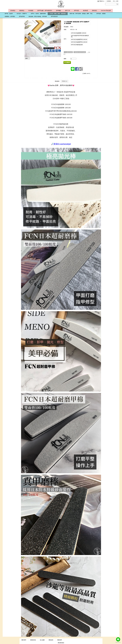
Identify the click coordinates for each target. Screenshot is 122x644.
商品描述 (57, 81)
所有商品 (13, 11)
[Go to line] (118, 639)
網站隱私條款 (61, 643)
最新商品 (22, 11)
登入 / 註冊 (116, 1)
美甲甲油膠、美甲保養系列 (45, 11)
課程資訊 (94, 11)
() (101, 1)
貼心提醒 (42, 640)
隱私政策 (51, 640)
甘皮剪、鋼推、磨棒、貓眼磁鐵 (58, 14)
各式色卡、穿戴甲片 (22, 14)
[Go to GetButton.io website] (118, 642)
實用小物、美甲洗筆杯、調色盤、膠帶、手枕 (81, 14)
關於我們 (24, 640)
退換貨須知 (33, 640)
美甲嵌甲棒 (22, 16)
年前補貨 (31, 11)
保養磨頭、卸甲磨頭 (10, 16)
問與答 (65, 81)
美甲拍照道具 (54, 16)
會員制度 (85, 11)
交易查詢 (109, 1)
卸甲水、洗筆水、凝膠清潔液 (38, 14)
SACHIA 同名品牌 (106, 11)
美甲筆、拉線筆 (9, 14)
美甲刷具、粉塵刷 (101, 14)
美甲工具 (67, 11)
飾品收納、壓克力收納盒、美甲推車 (38, 16)
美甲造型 (76, 11)
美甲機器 (58, 11)
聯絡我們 (60, 640)
